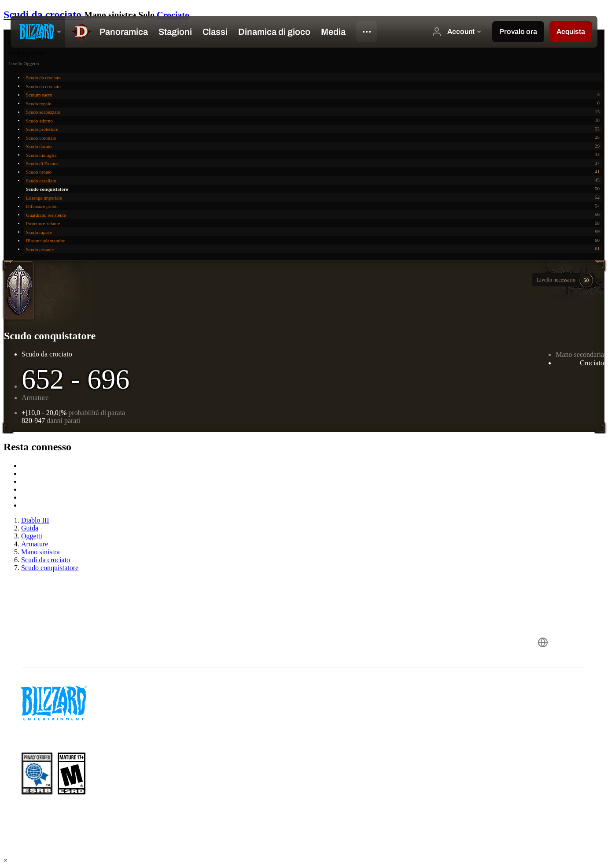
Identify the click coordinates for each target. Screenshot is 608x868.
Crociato (173, 15)
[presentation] (38, 32)
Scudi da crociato (44, 15)
